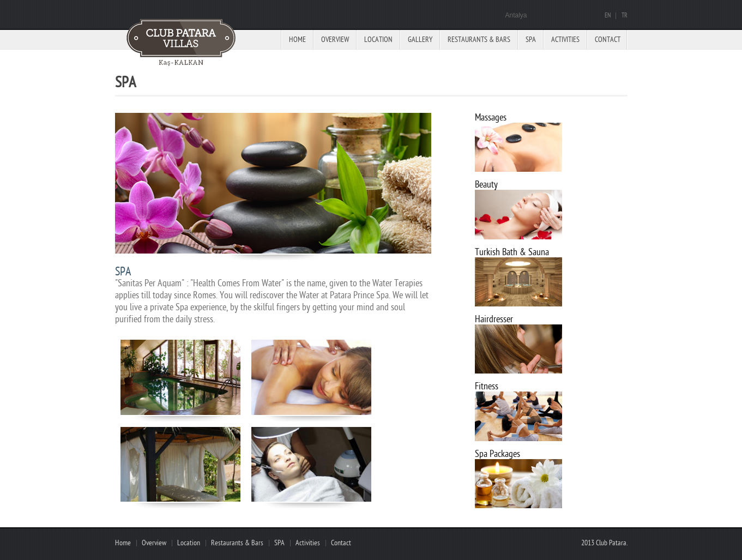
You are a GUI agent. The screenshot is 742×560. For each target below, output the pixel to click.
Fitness (487, 386)
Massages (491, 118)
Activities (565, 40)
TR (625, 16)
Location (378, 40)
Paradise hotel (183, 44)
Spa (531, 40)
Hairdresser (494, 319)
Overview (335, 40)
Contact (608, 40)
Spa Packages (497, 454)
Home (297, 40)
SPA (279, 543)
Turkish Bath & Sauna (512, 252)
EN (608, 16)
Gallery (420, 40)
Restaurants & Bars (479, 40)
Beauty (486, 185)
